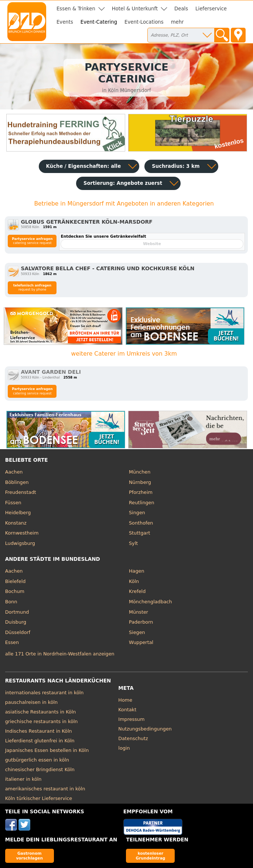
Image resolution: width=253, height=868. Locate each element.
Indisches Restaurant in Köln (39, 731)
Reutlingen (142, 503)
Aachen (14, 472)
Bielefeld (16, 581)
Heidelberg (18, 513)
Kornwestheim (22, 533)
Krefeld (137, 591)
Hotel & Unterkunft (135, 9)
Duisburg (16, 622)
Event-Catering (99, 22)
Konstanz (16, 523)
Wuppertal (141, 642)
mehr (177, 22)
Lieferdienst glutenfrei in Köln (40, 741)
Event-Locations (144, 22)
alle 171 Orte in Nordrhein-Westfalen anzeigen (60, 654)
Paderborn (141, 622)
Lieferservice (211, 9)
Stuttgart (139, 533)
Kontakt (127, 710)
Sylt (133, 543)
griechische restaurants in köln (42, 721)
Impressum (131, 719)
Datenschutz (133, 738)
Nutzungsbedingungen (145, 729)
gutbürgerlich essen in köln (37, 760)
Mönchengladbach (151, 602)
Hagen (137, 571)
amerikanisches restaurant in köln (45, 789)
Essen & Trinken (76, 9)
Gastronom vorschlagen (29, 856)
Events (65, 22)
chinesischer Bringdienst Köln (40, 769)
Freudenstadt (21, 492)
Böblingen (17, 482)
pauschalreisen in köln (31, 702)
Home (125, 700)
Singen (137, 513)
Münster (139, 612)
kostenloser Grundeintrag (151, 856)
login (124, 748)
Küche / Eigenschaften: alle (84, 166)
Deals (181, 9)
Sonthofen (141, 523)
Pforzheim (141, 492)
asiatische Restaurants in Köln (41, 712)
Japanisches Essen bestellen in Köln (47, 750)
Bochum (15, 591)
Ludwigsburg (20, 543)
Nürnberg (140, 482)
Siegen (137, 632)
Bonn (11, 602)
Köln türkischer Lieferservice (39, 798)
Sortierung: (123, 183)
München (140, 472)
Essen (12, 642)
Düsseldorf (18, 632)
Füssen (13, 503)
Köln (134, 581)
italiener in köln (23, 779)
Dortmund (17, 612)
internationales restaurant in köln (45, 693)
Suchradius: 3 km (176, 166)
